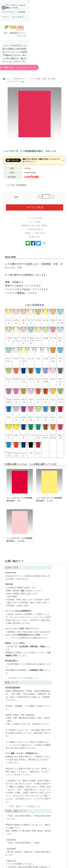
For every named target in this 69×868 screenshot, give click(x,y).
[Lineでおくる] (28, 244)
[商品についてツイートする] (39, 244)
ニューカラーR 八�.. (17, 79)
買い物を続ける (35, 236)
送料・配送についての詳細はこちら (49, 738)
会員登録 (22, 10)
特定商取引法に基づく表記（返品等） (35, 225)
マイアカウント (10, 10)
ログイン (32, 10)
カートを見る (43, 10)
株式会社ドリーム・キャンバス (23, 40)
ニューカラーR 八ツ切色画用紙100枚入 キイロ (48, 494)
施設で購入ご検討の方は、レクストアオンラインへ (35, 64)
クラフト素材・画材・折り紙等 (44, 76)
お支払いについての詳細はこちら (18, 713)
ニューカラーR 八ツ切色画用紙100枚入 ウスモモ (20, 533)
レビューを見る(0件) (34, 217)
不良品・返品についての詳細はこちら (18, 824)
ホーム (9, 76)
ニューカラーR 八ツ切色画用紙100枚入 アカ (20, 494)
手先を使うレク (21, 76)
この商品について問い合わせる (35, 232)
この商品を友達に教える (35, 228)
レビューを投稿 (35, 221)
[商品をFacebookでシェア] (33, 244)
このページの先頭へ (53, 864)
